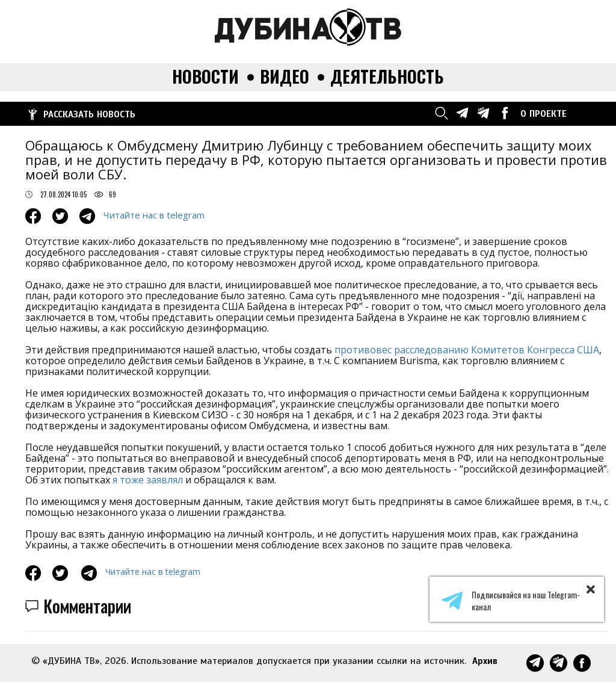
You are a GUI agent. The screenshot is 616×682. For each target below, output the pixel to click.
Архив (485, 661)
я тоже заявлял (148, 480)
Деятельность (387, 77)
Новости (205, 77)
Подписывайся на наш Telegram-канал (511, 601)
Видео (285, 77)
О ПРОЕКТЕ (544, 114)
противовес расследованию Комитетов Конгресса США (467, 350)
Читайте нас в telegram (154, 215)
